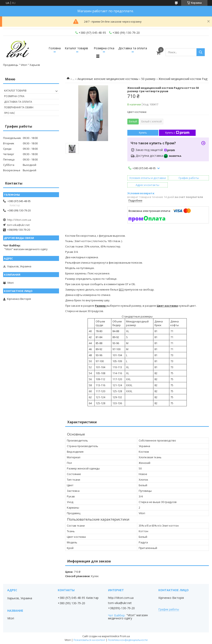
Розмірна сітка (104, 48)
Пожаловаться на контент (89, 640)
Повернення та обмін (19, 107)
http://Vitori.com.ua (19, 220)
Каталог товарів (76, 48)
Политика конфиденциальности (128, 640)
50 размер (148, 79)
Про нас (10, 113)
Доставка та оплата (133, 48)
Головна (55, 48)
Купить (143, 133)
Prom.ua (125, 636)
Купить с (177, 133)
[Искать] (201, 52)
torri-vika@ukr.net (18, 225)
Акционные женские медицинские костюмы (108, 79)
